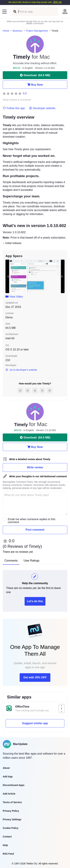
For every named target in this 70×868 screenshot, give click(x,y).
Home (6, 31)
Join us (57, 2)
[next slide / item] (62, 276)
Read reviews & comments (17, 100)
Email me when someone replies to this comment (32, 521)
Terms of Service (12, 802)
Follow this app (14, 108)
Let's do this (35, 601)
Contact (7, 837)
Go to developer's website (21, 370)
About (6, 768)
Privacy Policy (11, 811)
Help (5, 845)
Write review (35, 467)
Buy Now (35, 85)
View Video (14, 297)
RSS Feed (8, 854)
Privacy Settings (12, 819)
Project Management (37, 31)
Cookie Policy (11, 828)
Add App (8, 777)
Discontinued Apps (14, 785)
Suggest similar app (35, 723)
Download (35, 75)
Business (17, 31)
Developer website (42, 108)
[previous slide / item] (8, 276)
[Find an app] (15, 12)
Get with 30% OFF (35, 677)
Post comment (35, 530)
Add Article (9, 794)
